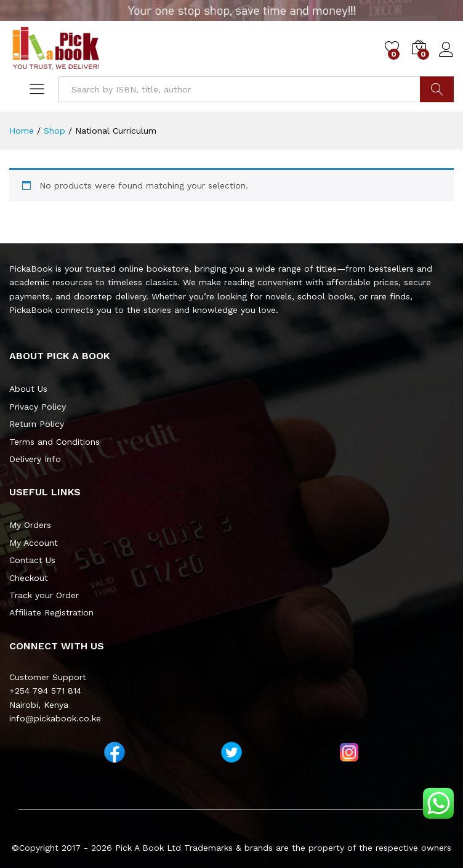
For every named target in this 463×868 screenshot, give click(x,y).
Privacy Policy (38, 407)
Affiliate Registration (51, 612)
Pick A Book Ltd (150, 848)
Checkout (29, 578)
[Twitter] (231, 752)
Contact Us (32, 560)
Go (437, 89)
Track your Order (44, 595)
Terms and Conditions (54, 442)
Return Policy (37, 424)
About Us (28, 389)
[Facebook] (115, 752)
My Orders (30, 525)
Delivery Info (35, 459)
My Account (34, 543)
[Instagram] (349, 752)
